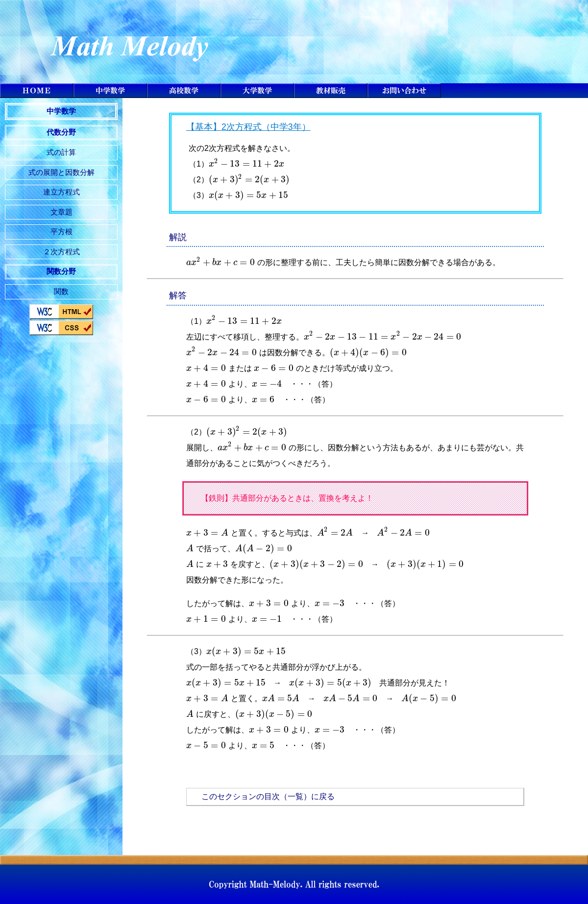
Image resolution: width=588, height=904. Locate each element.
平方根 (61, 232)
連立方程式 (61, 192)
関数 (61, 291)
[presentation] (246, 164)
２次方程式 (61, 252)
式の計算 (61, 152)
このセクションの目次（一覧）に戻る (268, 796)
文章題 (61, 212)
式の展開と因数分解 (61, 172)
